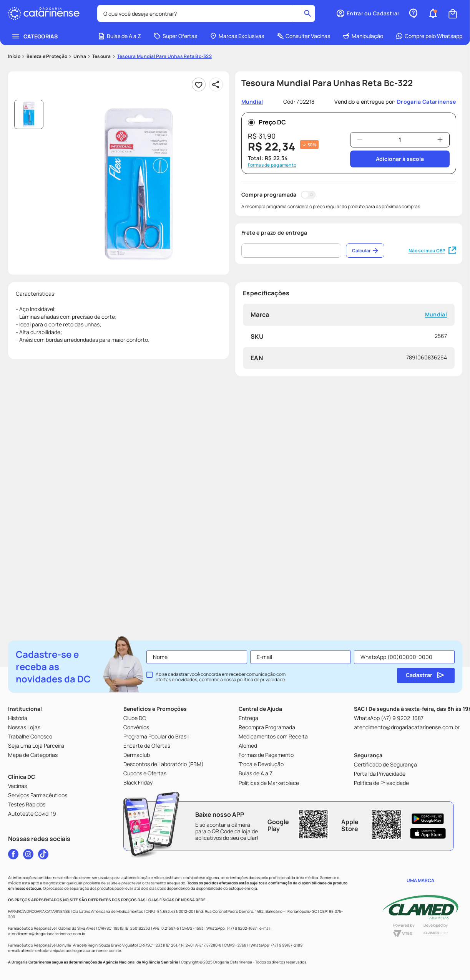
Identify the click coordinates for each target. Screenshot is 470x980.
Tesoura (102, 56)
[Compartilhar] (216, 84)
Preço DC (267, 122)
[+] (440, 140)
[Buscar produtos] (308, 13)
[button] (368, 13)
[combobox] (206, 13)
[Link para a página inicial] (14, 56)
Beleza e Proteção (47, 56)
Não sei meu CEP (432, 251)
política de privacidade (261, 680)
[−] (360, 140)
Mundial (436, 315)
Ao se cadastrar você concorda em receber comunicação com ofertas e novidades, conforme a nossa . (221, 677)
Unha (80, 56)
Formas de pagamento (272, 165)
